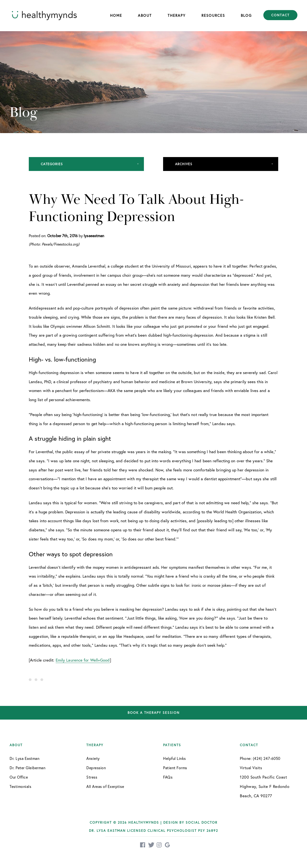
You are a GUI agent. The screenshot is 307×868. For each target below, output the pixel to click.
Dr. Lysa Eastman (24, 758)
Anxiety (93, 758)
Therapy (177, 15)
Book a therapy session (154, 713)
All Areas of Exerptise (105, 786)
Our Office (19, 777)
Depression (96, 768)
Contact (280, 15)
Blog (246, 15)
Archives (184, 164)
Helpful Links (174, 758)
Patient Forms (175, 768)
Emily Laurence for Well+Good (83, 660)
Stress (92, 777)
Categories (52, 164)
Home (116, 15)
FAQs (168, 777)
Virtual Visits (251, 768)
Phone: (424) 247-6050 (260, 758)
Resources (213, 15)
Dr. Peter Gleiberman (27, 768)
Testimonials (20, 786)
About (145, 15)
